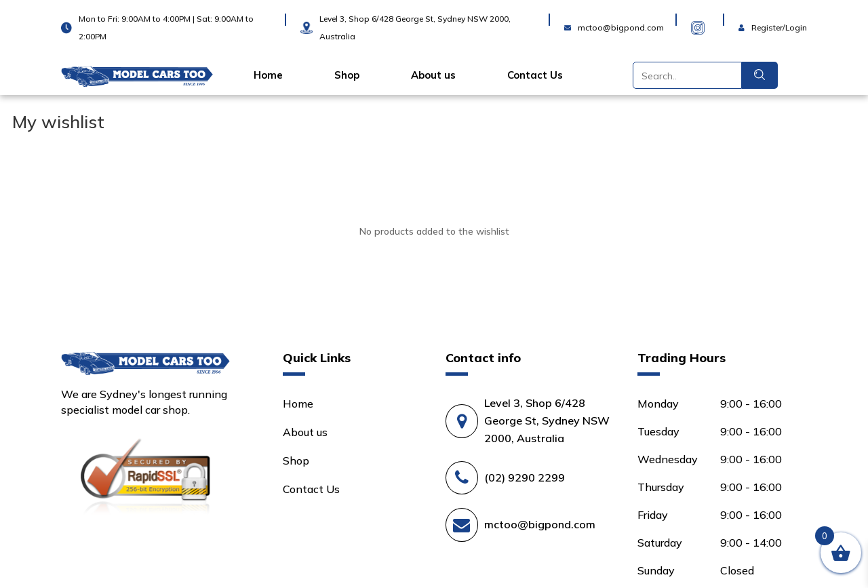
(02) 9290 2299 (525, 416)
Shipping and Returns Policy (132, 578)
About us (433, 75)
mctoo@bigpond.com (540, 464)
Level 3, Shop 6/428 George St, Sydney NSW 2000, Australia (547, 359)
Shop (347, 75)
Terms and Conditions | (347, 562)
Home (268, 75)
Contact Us (535, 75)
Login (752, 19)
